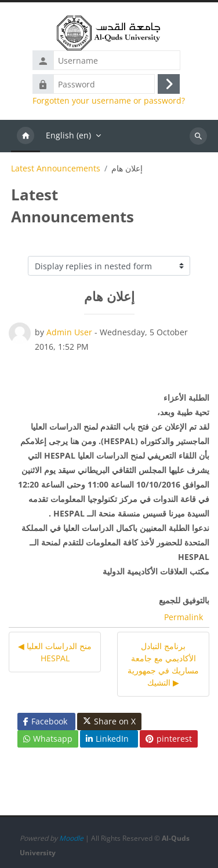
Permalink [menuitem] (184, 617)
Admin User (69, 332)
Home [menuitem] (26, 136)
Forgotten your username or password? (109, 101)
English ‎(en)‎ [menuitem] (68, 135)
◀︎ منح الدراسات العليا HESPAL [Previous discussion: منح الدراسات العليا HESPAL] (55, 652)
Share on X (109, 721)
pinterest (169, 739)
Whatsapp (48, 739)
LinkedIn (107, 739)
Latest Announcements (56, 169)
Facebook (45, 721)
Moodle (71, 838)
